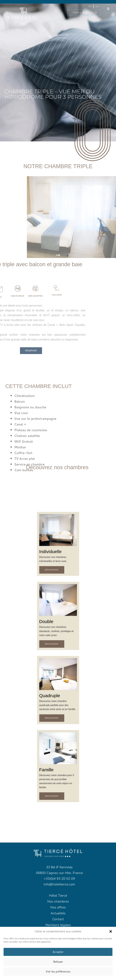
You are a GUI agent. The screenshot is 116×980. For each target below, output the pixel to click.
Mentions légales (58, 925)
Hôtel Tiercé (58, 896)
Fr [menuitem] (90, 6)
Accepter (58, 952)
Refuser (58, 962)
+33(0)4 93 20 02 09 (84, 12)
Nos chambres (58, 901)
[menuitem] (90, 6)
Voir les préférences (58, 972)
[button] (111, 931)
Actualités (58, 913)
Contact (58, 919)
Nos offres (58, 907)
